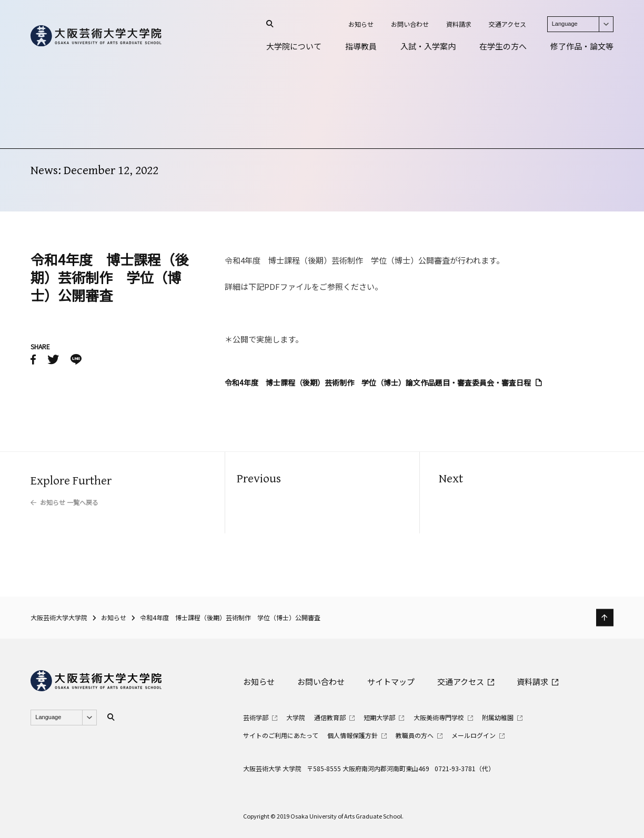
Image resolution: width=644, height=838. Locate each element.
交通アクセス (507, 24)
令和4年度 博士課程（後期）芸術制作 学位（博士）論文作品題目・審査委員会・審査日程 (378, 382)
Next (451, 479)
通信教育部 (330, 717)
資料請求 (459, 24)
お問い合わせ (410, 24)
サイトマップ (391, 681)
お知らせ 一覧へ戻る (69, 502)
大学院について (294, 46)
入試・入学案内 (428, 46)
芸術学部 (256, 717)
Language (582, 24)
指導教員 (361, 46)
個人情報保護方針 (353, 735)
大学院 (296, 717)
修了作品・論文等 (582, 46)
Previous (259, 479)
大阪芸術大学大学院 (59, 617)
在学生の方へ (503, 46)
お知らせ (361, 24)
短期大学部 (379, 717)
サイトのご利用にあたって (281, 735)
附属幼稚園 (498, 717)
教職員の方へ (415, 735)
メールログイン (474, 735)
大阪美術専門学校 (439, 717)
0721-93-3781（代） (465, 768)
